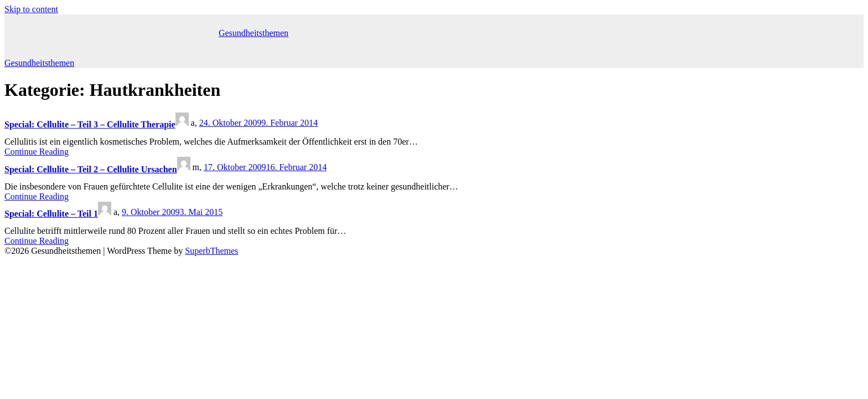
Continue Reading (37, 152)
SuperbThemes (211, 251)
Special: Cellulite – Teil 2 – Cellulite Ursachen (91, 169)
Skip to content (31, 9)
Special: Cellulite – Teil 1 (51, 214)
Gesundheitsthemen (254, 33)
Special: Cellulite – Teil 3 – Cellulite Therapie (90, 124)
